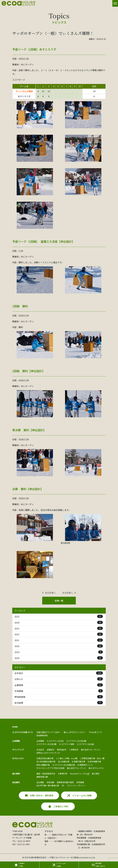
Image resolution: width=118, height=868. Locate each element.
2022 (59, 634)
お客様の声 (63, 774)
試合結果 (59, 703)
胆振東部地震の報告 (65, 782)
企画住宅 (50, 750)
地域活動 (50, 782)
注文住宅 (40, 750)
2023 (59, 628)
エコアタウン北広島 (85, 744)
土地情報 (40, 741)
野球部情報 (59, 697)
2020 (59, 646)
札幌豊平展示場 (78, 761)
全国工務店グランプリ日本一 (49, 732)
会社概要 (40, 782)
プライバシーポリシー (76, 785)
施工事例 (96, 774)
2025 (59, 616)
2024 (59, 622)
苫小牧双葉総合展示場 (46, 761)
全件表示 (59, 673)
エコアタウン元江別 (55, 741)
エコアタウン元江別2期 (76, 741)
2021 (59, 640)
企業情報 (59, 685)
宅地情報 (59, 691)
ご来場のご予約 (58, 806)
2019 (59, 652)
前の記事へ (50, 593)
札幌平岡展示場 (94, 761)
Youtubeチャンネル (80, 774)
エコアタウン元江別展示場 (64, 765)
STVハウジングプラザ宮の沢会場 (50, 768)
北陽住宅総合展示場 (45, 758)
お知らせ (59, 679)
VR (63, 785)
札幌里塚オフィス (85, 765)
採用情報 (80, 782)
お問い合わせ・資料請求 (39, 795)
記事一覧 (59, 601)
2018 (59, 658)
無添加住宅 (62, 750)
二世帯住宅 (74, 750)
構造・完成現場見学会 (46, 774)
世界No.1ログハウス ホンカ (48, 753)
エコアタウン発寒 (67, 744)
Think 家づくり (95, 732)
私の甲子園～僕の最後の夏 (48, 785)
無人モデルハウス (96, 768)
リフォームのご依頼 (79, 795)
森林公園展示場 (43, 765)
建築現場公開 (42, 777)
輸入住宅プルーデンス (90, 750)
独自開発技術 (42, 735)
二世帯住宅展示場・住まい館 (92, 758)
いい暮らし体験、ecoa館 (67, 758)
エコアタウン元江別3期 (46, 744)
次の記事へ (68, 593)
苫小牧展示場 (64, 761)
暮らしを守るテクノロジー (75, 732)
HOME (15, 727)
